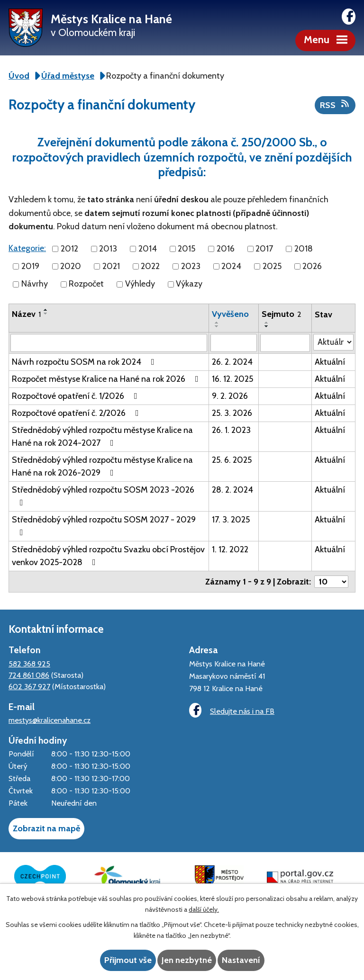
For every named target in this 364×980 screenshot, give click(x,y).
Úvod (19, 76)
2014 (148, 249)
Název (26, 314)
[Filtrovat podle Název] (109, 343)
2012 (69, 249)
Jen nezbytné (187, 960)
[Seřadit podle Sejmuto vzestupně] (267, 323)
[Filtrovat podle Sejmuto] (285, 343)
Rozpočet (86, 284)
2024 (231, 266)
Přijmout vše (128, 960)
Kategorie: (27, 248)
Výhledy (140, 284)
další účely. (204, 909)
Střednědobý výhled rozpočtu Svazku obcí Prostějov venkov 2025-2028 (108, 556)
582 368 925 (29, 664)
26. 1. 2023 (231, 430)
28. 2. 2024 (232, 490)
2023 (191, 266)
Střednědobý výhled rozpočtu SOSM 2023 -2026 (103, 496)
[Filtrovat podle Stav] (333, 342)
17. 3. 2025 (231, 520)
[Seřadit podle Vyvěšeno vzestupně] (217, 323)
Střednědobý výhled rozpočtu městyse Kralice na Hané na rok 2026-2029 (102, 466)
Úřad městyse (68, 76)
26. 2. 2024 (232, 362)
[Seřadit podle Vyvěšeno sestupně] (217, 326)
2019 (30, 266)
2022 (150, 266)
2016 (226, 249)
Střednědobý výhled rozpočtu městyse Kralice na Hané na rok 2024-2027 (102, 436)
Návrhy (35, 284)
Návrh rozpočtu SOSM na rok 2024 (85, 362)
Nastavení (241, 960)
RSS (335, 105)
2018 (304, 249)
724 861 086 (29, 675)
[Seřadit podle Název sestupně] (46, 314)
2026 (312, 266)
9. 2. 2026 (230, 396)
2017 (264, 249)
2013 (108, 249)
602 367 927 (29, 686)
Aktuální (330, 362)
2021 (111, 266)
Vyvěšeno (230, 314)
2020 (71, 266)
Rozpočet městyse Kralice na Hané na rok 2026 (107, 379)
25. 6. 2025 (232, 460)
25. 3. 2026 (232, 413)
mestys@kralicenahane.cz (50, 720)
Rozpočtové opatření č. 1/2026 (77, 396)
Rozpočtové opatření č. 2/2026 (77, 413)
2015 (187, 249)
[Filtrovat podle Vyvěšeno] (234, 343)
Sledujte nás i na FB (232, 710)
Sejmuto (282, 314)
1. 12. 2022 (230, 549)
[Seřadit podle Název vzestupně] (46, 310)
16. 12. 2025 (232, 379)
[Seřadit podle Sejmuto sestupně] (267, 326)
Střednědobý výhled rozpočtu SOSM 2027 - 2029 (104, 526)
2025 (272, 266)
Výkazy (189, 284)
